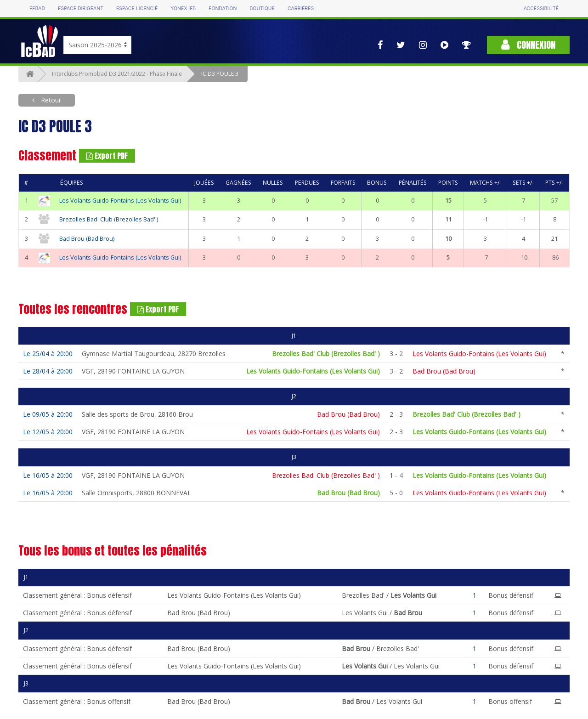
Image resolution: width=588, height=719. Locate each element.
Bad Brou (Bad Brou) (87, 239)
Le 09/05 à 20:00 (48, 414)
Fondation (223, 8)
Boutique (262, 8)
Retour (50, 100)
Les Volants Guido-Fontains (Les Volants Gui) (120, 201)
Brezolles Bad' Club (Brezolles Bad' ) (109, 219)
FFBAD (37, 8)
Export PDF (107, 156)
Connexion (528, 45)
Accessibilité (541, 8)
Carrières (301, 8)
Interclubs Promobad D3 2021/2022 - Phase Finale (117, 74)
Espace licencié (137, 8)
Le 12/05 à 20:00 (48, 432)
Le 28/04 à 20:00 (48, 371)
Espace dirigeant (81, 8)
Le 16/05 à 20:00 (48, 475)
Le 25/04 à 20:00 (48, 354)
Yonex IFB (183, 8)
